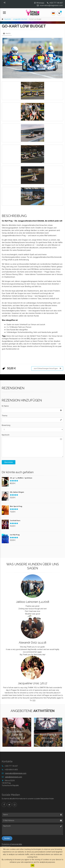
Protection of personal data (12, 844)
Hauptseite (8, 19)
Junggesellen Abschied (20, 19)
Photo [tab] (7, 34)
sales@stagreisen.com (14, 777)
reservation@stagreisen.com (51, 5)
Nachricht (6, 435)
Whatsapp (40, 3)
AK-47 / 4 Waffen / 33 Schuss (21, 478)
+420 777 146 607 (56, 3)
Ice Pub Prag (15, 535)
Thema (4, 416)
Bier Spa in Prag (16, 506)
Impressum (6, 847)
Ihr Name (5, 406)
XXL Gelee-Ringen (17, 492)
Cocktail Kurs (15, 521)
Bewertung (6, 425)
